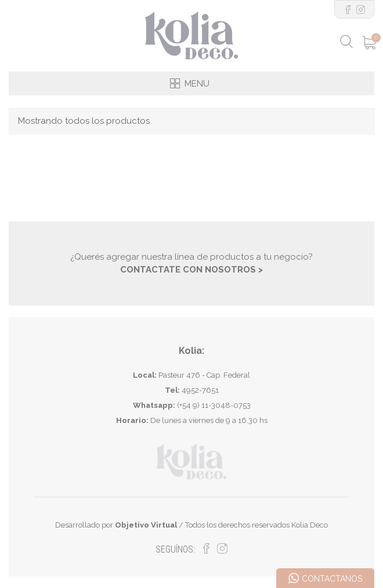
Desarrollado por (116, 525)
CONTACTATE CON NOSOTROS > (191, 270)
